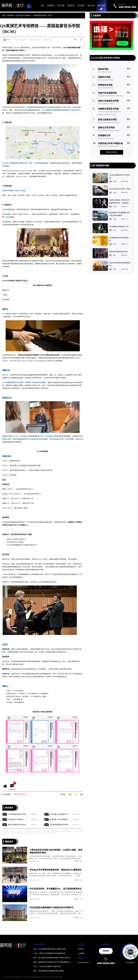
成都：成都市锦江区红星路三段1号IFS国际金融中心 (52, 962)
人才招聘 (81, 953)
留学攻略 (101, 5)
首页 (42, 5)
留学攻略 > (11, 15)
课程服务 (51, 5)
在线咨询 (106, 951)
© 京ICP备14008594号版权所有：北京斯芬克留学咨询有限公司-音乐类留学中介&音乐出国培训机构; (32, 977)
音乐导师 (61, 5)
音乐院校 (81, 5)
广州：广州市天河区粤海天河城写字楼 (47, 966)
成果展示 (71, 5)
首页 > (5, 15)
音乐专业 (91, 5)
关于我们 (81, 944)
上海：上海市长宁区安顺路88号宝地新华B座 (49, 953)
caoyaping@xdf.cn (84, 962)
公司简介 (81, 949)
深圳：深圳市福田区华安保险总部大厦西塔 (49, 971)
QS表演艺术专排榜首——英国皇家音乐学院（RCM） (34, 15)
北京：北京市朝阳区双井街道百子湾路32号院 (49, 949)
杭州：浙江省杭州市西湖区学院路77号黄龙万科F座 (52, 958)
